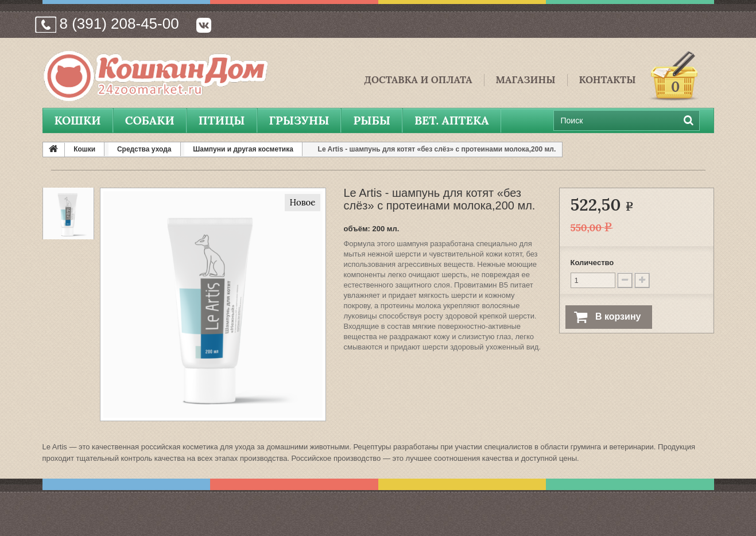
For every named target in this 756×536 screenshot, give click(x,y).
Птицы (222, 120)
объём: (356, 229)
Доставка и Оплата (418, 80)
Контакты (608, 80)
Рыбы (371, 120)
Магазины (526, 80)
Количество (592, 263)
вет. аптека (452, 120)
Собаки (150, 120)
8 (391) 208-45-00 (119, 24)
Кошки (78, 120)
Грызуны (299, 120)
